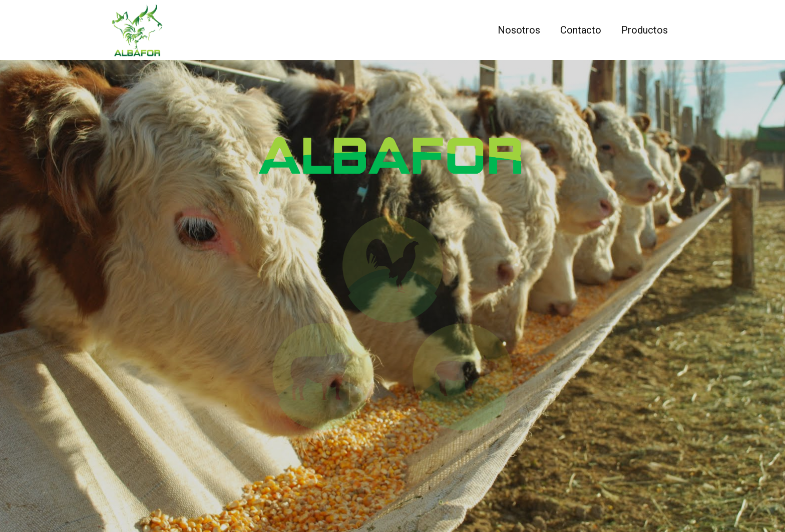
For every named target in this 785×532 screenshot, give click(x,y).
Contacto (581, 30)
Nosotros (519, 30)
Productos (645, 30)
